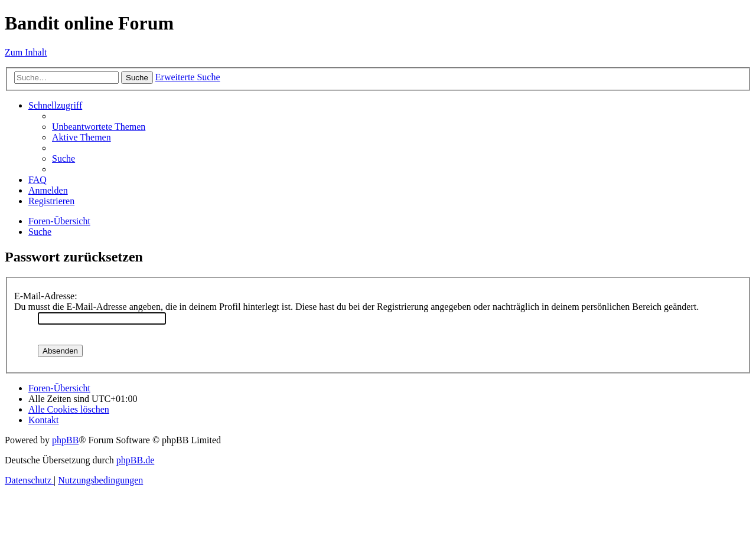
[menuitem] (99, 127)
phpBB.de (135, 460)
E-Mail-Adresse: (46, 296)
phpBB (65, 440)
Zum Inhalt (26, 52)
